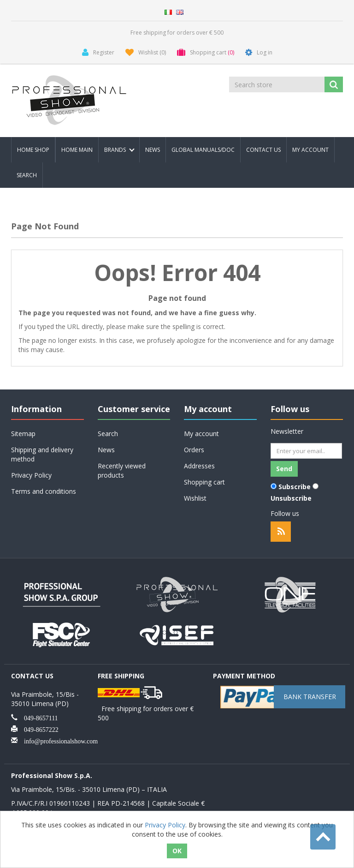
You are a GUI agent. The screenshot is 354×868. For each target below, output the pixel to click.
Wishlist (195, 498)
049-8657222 (38, 729)
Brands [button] (119, 150)
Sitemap (23, 434)
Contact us (263, 150)
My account (310, 150)
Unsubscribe (291, 498)
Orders (194, 450)
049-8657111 (38, 717)
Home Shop (33, 150)
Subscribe (295, 487)
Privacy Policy (31, 475)
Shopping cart (204, 482)
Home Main (77, 150)
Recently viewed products (122, 470)
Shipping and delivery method (42, 454)
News (153, 150)
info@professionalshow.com (58, 740)
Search (27, 175)
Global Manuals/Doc (203, 150)
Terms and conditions (44, 491)
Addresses (199, 466)
